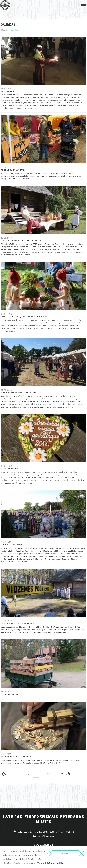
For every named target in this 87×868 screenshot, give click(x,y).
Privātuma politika (55, 863)
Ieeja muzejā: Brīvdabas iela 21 (29, 832)
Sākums (4, 30)
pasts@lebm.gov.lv (43, 836)
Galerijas (14, 30)
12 (61, 774)
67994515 (70, 832)
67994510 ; (53, 832)
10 (49, 774)
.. (16, 774)
